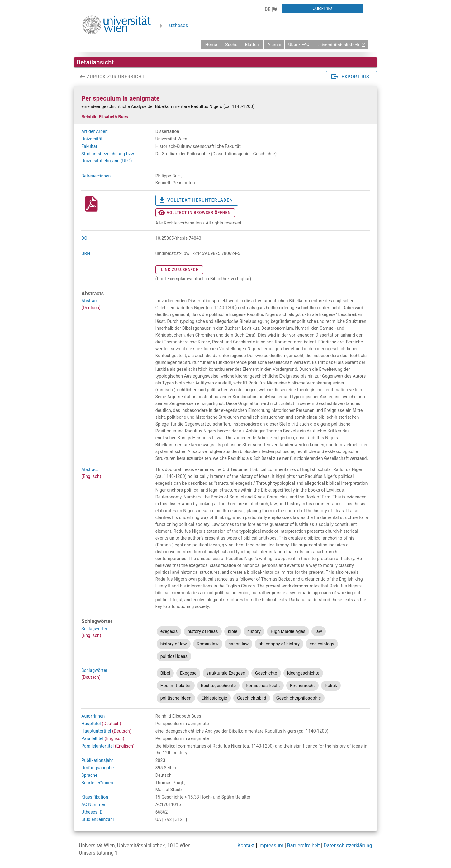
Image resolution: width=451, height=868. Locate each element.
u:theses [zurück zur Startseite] (178, 25)
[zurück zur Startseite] (211, 45)
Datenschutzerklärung (348, 845)
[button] (271, 9)
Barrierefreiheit (304, 845)
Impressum (271, 845)
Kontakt (246, 845)
